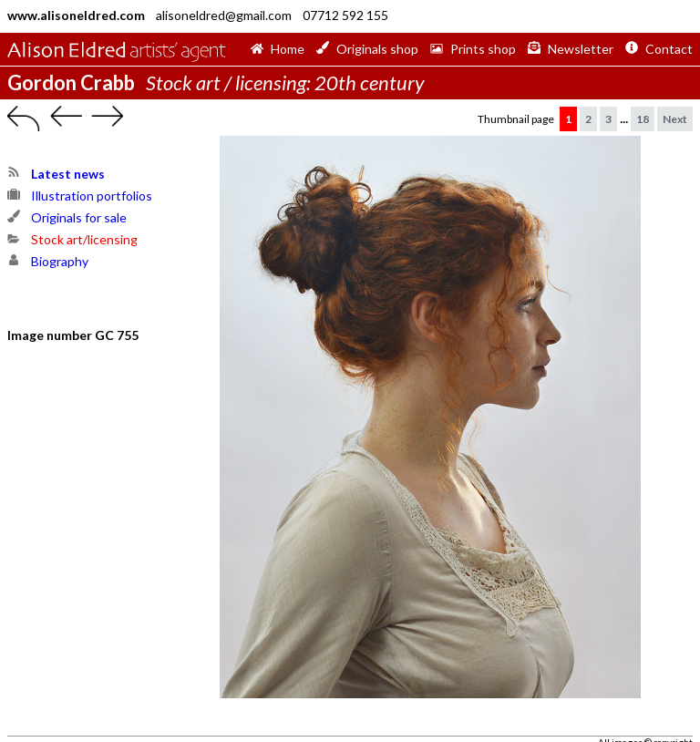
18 (643, 119)
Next (675, 119)
